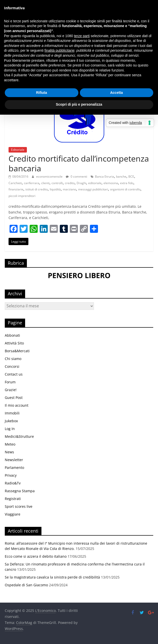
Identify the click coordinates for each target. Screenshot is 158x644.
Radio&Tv (13, 483)
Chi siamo (13, 359)
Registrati (13, 499)
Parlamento (14, 468)
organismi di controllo (125, 189)
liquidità (55, 189)
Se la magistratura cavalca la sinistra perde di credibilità (52, 577)
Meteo (10, 444)
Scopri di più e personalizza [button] (79, 104)
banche (121, 176)
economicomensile (50, 176)
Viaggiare (13, 514)
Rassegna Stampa (20, 491)
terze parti (82, 36)
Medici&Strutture (19, 436)
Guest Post (14, 398)
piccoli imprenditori (22, 196)
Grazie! (11, 390)
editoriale (95, 183)
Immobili (12, 413)
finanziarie (16, 189)
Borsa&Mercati (17, 351)
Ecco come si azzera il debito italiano (36, 556)
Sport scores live (19, 506)
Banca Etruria (104, 176)
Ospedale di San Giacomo (26, 585)
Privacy (11, 475)
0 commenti (76, 176)
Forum (10, 382)
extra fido (127, 183)
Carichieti (15, 183)
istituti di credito (37, 189)
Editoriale (18, 150)
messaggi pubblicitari (93, 189)
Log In (10, 429)
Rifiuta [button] (41, 93)
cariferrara (32, 183)
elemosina (111, 183)
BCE (131, 176)
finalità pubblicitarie (59, 50)
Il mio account (17, 405)
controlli (57, 183)
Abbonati (12, 335)
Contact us (14, 374)
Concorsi (12, 366)
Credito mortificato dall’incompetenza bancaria (79, 163)
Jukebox (11, 421)
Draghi (81, 183)
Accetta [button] (116, 93)
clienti (45, 183)
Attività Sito (14, 343)
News (9, 452)
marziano (69, 189)
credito (70, 183)
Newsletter (14, 460)
